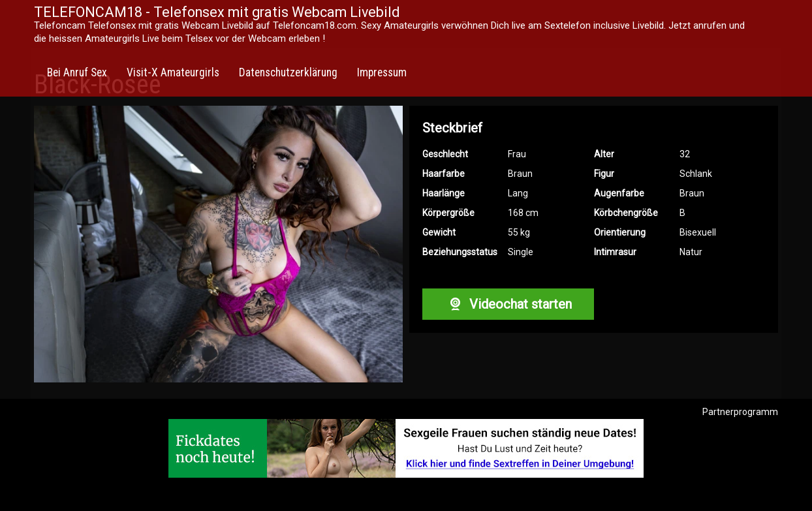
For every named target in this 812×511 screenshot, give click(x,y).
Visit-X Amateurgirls (173, 72)
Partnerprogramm (740, 412)
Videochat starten (508, 304)
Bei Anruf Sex (77, 72)
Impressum (382, 72)
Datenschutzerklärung (288, 72)
